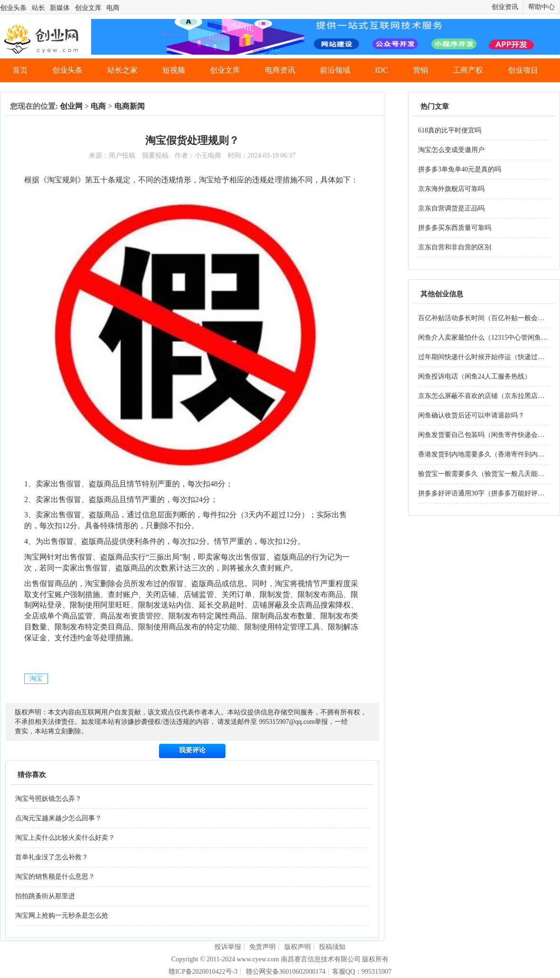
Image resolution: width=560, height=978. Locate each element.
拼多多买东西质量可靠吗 (455, 228)
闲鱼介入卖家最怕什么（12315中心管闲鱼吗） (486, 337)
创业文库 (88, 8)
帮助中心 (541, 7)
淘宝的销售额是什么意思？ (55, 877)
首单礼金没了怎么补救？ (52, 857)
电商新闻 (130, 106)
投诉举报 (228, 947)
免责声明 (262, 947)
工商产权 (468, 70)
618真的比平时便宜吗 (450, 130)
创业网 (71, 106)
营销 (420, 70)
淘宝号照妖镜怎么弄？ (48, 799)
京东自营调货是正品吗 (451, 208)
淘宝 (36, 679)
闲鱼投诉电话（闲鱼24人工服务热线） (475, 376)
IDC (382, 70)
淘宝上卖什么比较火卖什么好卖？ (65, 838)
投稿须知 (332, 947)
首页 (20, 70)
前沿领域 (335, 70)
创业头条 (13, 8)
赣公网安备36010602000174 (286, 972)
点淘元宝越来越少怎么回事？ (58, 818)
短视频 (174, 70)
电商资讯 (280, 70)
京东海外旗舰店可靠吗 (451, 189)
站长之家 (122, 70)
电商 (113, 8)
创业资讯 (505, 7)
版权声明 (298, 947)
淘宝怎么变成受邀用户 (451, 150)
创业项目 (523, 70)
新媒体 (60, 8)
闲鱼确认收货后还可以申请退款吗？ (471, 415)
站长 (38, 8)
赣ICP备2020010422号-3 (203, 972)
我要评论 (192, 750)
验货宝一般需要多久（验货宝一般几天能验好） (488, 474)
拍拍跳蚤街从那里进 (45, 896)
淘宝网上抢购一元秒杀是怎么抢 (62, 916)
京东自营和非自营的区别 (455, 247)
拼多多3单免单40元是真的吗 (460, 169)
